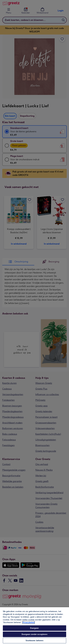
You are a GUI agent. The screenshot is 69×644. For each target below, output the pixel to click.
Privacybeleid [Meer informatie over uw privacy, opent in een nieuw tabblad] (29, 622)
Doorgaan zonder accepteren (34, 634)
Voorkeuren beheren (34, 641)
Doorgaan (34, 628)
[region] (34, 625)
